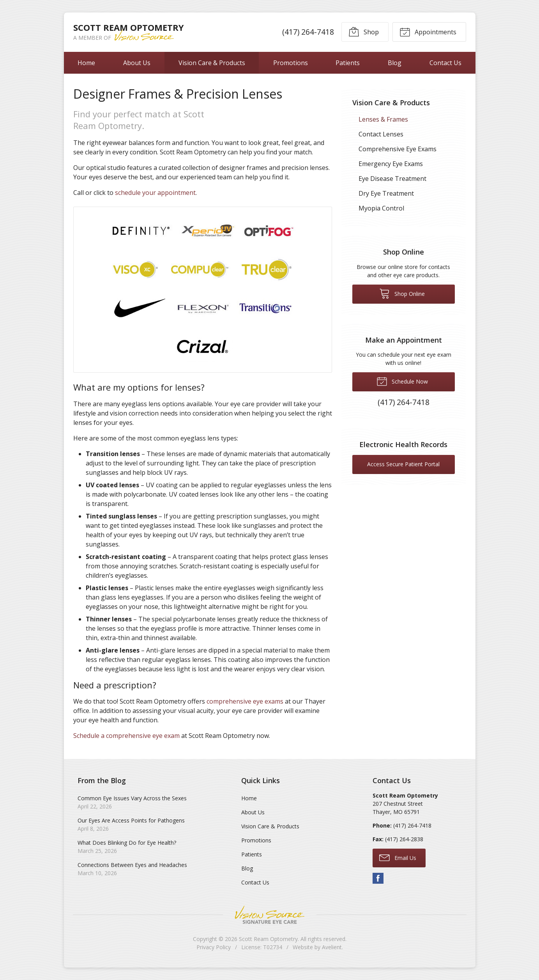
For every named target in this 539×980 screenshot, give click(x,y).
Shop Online (402, 293)
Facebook (378, 878)
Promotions (291, 63)
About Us (137, 63)
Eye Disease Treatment (392, 179)
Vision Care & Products (212, 63)
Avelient (332, 947)
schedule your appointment (155, 193)
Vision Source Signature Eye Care (270, 915)
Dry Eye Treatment (386, 193)
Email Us (398, 857)
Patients (348, 63)
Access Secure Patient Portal (403, 464)
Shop (364, 32)
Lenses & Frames (383, 119)
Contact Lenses (381, 134)
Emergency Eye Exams (391, 164)
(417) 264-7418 (308, 32)
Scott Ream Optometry (268, 939)
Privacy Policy (214, 947)
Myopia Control (381, 208)
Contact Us (445, 63)
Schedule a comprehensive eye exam (126, 736)
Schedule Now (402, 381)
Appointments (428, 32)
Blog (395, 63)
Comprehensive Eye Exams (398, 149)
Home (86, 63)
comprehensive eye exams (245, 701)
